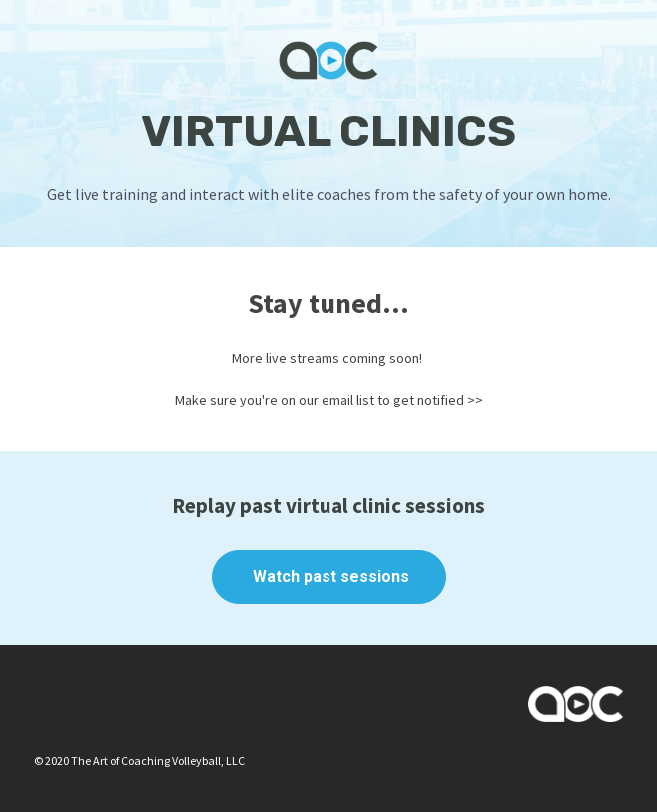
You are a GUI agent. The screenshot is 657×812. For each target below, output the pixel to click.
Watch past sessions (329, 577)
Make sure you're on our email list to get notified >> (329, 400)
